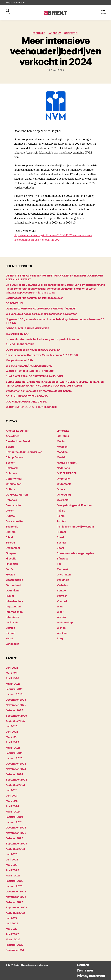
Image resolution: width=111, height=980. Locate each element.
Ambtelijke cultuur (17, 431)
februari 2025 (15, 753)
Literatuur (63, 436)
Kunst (9, 638)
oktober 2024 (14, 774)
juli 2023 (12, 854)
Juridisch (12, 622)
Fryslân (10, 575)
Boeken (10, 463)
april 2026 (12, 678)
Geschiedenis (14, 580)
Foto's (9, 569)
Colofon (82, 965)
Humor (10, 596)
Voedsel (62, 601)
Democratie (13, 505)
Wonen (61, 628)
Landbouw (55, 33)
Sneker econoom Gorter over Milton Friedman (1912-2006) (42, 355)
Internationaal (15, 612)
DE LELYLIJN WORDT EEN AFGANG (27, 396)
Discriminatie (14, 521)
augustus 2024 (15, 785)
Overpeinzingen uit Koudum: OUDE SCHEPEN (33, 350)
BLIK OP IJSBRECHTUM (20, 344)
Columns (11, 473)
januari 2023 (14, 886)
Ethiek (10, 537)
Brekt (16, 965)
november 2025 (16, 705)
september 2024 (16, 780)
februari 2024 (15, 817)
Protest (61, 532)
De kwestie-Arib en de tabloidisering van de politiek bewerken (44, 339)
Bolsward (12, 468)
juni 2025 (12, 732)
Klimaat (11, 633)
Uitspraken (64, 575)
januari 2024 (14, 822)
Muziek (61, 457)
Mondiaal (63, 452)
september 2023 (16, 844)
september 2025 (16, 716)
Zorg (60, 638)
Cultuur (10, 489)
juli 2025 (12, 726)
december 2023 (16, 828)
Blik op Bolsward (16, 457)
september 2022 (16, 907)
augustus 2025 (15, 721)
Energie (11, 532)
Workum (62, 633)
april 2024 (12, 806)
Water (61, 607)
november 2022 (16, 897)
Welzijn (61, 617)
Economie (39, 33)
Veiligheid (63, 580)
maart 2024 (13, 812)
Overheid (63, 500)
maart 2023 (13, 876)
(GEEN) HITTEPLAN (18, 334)
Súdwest (62, 559)
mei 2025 (12, 737)
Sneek (61, 537)
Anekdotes (13, 436)
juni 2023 (12, 860)
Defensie (11, 500)
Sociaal (61, 543)
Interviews (12, 617)
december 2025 (16, 700)
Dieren (10, 511)
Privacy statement (90, 976)
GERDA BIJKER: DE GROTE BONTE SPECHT (32, 407)
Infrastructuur (15, 601)
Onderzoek (72, 33)
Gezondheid (13, 585)
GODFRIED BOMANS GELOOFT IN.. (26, 402)
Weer (60, 612)
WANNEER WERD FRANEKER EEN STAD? (30, 371)
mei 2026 (12, 673)
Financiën (12, 564)
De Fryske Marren (17, 495)
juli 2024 (12, 790)
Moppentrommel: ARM (20, 360)
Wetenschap (65, 622)
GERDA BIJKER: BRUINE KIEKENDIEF (27, 328)
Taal (60, 564)
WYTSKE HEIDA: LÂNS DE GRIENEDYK (29, 366)
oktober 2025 (14, 710)
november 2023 (16, 833)
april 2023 (12, 870)
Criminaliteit (14, 484)
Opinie (61, 489)
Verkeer (62, 591)
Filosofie (11, 559)
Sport (60, 548)
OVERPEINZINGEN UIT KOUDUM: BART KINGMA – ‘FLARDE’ (41, 309)
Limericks (63, 431)
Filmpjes (11, 553)
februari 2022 (15, 945)
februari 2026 (15, 689)
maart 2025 (13, 748)
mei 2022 (12, 929)
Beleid (10, 447)
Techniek (63, 569)
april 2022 (12, 934)
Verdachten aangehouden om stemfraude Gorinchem (39, 391)
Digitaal (11, 516)
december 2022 (16, 892)
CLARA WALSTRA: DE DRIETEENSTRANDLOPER (35, 376)
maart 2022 (13, 939)
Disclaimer (84, 970)
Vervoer (62, 596)
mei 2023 (12, 865)
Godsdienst (13, 591)
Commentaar (14, 479)
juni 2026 (12, 668)
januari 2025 (14, 758)
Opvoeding (64, 495)
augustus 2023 (15, 849)
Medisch (62, 447)
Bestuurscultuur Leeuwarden (24, 452)
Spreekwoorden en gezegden (75, 553)
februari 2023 (15, 881)
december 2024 (16, 764)
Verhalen (62, 585)
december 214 (15, 950)
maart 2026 (13, 684)
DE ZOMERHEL (15, 303)
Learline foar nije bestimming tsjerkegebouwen (35, 298)
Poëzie (61, 511)
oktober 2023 (14, 838)
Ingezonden (13, 607)
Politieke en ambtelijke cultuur (76, 527)
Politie (61, 516)
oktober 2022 (14, 902)
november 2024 (16, 769)
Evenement (13, 548)
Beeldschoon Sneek (18, 441)
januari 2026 (14, 694)
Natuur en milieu (67, 463)
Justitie (10, 628)
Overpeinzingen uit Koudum (74, 505)
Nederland (63, 468)
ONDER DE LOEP (67, 473)
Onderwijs (63, 479)
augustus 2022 (15, 913)
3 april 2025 (57, 70)
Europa (10, 543)
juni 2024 (12, 796)
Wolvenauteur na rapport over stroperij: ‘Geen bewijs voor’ (42, 314)
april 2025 (12, 742)
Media (61, 441)
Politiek (61, 521)
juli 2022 (12, 918)
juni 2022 (12, 923)
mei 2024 (12, 801)
